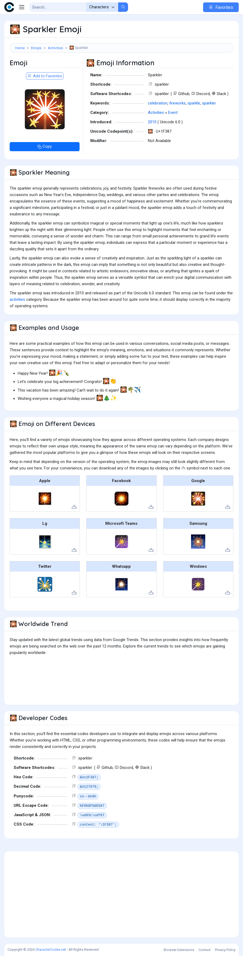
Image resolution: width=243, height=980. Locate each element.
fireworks (177, 127)
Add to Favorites (45, 100)
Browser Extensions (179, 974)
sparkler (209, 127)
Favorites (221, 7)
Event (173, 137)
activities (17, 324)
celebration (158, 127)
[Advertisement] (121, 70)
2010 (152, 146)
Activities (55, 48)
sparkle (194, 127)
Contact (205, 974)
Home (20, 48)
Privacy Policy (225, 974)
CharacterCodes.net (51, 974)
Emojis (36, 48)
